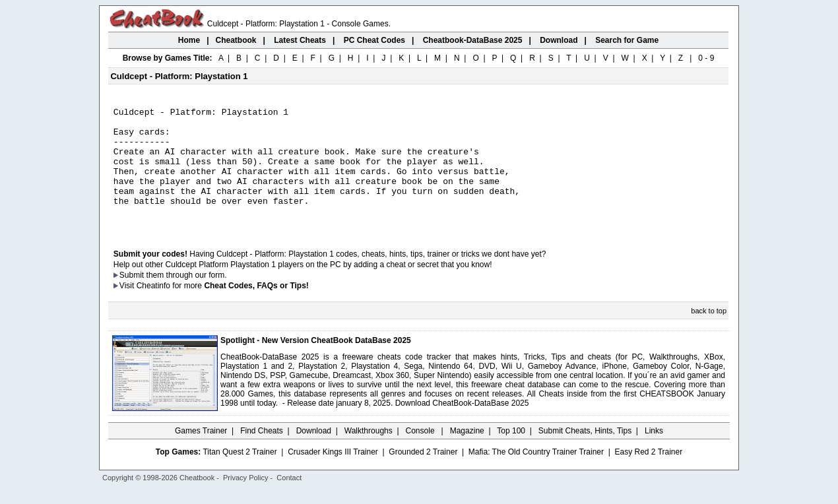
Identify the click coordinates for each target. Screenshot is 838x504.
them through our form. (187, 299)
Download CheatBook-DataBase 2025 (462, 427)
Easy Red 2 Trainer (648, 476)
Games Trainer (201, 455)
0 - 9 (706, 58)
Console (421, 455)
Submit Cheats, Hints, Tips (585, 455)
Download (314, 455)
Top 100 (511, 455)
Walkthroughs (369, 455)
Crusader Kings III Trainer (333, 476)
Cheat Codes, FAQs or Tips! (256, 309)
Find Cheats (262, 455)
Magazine (467, 455)
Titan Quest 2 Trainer (240, 476)
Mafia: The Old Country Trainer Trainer (536, 476)
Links (654, 455)
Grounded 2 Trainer (423, 476)
